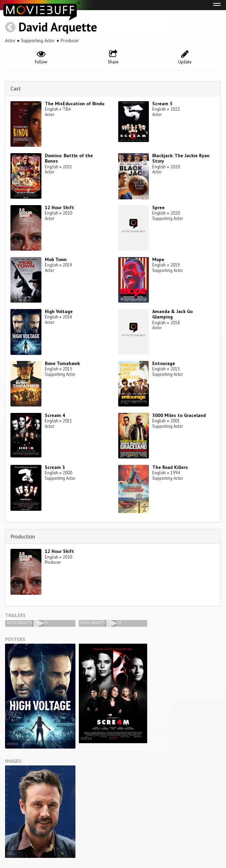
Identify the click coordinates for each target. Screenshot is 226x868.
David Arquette (58, 27)
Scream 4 (55, 415)
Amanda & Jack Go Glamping (172, 314)
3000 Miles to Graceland (179, 415)
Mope (158, 259)
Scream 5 (162, 104)
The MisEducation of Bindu (75, 104)
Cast (16, 88)
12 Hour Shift (59, 207)
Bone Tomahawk (62, 363)
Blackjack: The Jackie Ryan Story (181, 158)
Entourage (164, 363)
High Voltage (59, 311)
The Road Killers (170, 467)
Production (23, 536)
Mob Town (56, 259)
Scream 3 (55, 467)
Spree (158, 207)
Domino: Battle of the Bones (69, 158)
